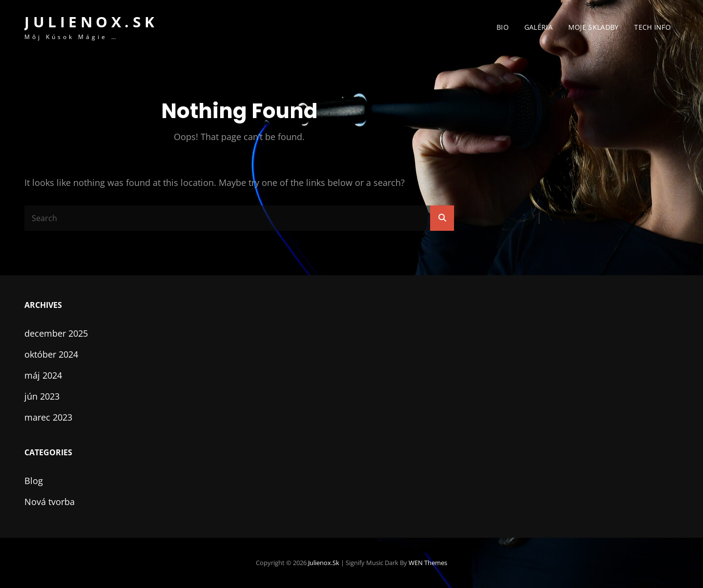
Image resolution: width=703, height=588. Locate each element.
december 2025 (56, 333)
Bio (503, 27)
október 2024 (51, 354)
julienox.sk (91, 22)
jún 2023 (42, 396)
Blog (34, 481)
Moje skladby (593, 27)
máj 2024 (43, 375)
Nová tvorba (50, 502)
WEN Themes (428, 563)
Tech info (652, 27)
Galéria (538, 27)
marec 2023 (48, 417)
